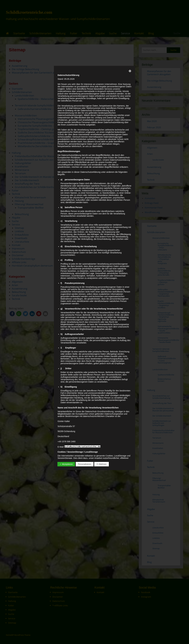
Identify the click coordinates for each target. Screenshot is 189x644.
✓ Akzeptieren (66, 464)
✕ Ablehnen (102, 464)
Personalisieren (85, 464)
